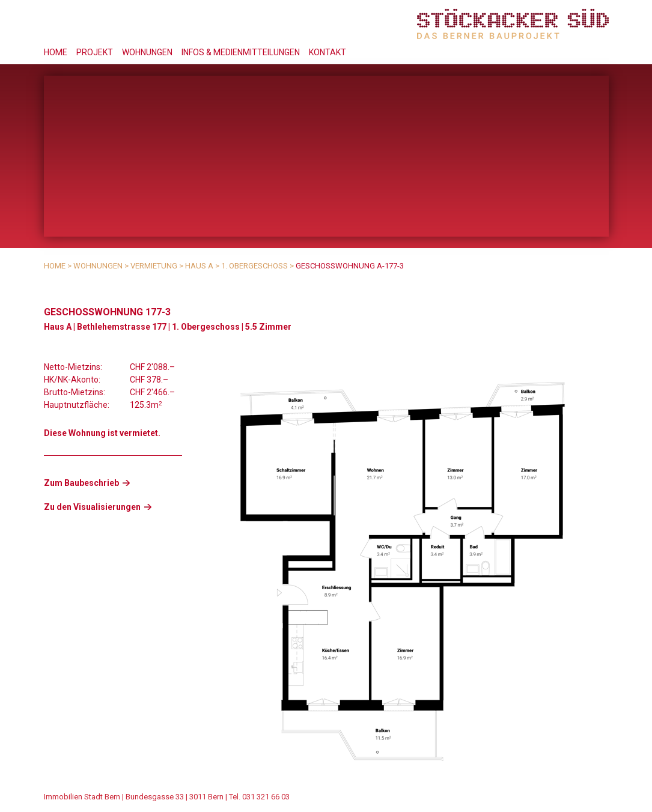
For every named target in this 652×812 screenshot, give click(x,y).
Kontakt (328, 52)
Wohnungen (147, 52)
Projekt (95, 52)
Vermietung (154, 266)
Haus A (199, 266)
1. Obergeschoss (254, 266)
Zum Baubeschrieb (81, 483)
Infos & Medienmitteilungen (241, 52)
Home (56, 52)
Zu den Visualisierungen (92, 507)
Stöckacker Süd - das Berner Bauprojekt (513, 24)
